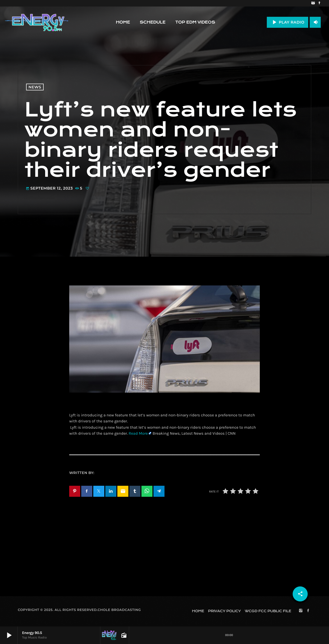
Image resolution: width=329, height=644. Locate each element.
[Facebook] (319, 3)
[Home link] (37, 22)
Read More (138, 434)
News (35, 87)
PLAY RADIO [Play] (287, 22)
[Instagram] (313, 3)
